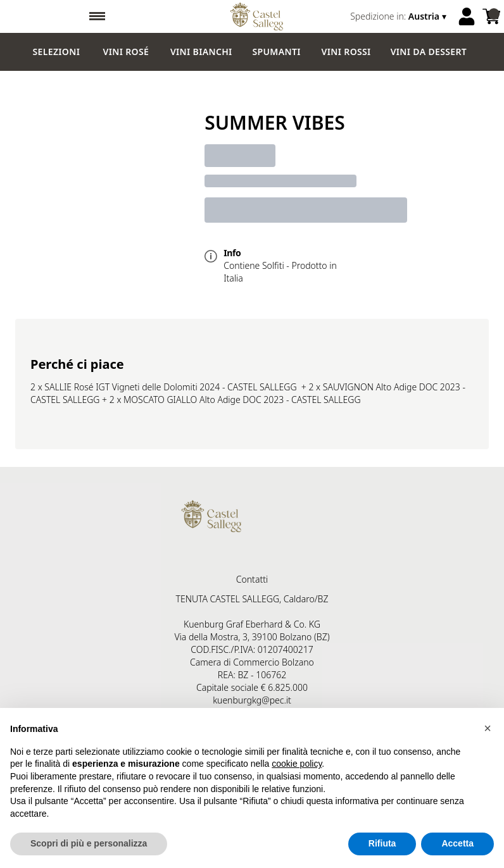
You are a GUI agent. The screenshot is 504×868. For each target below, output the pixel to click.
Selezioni (57, 52)
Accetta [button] (457, 844)
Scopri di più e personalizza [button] (89, 844)
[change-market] (400, 16)
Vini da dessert (429, 52)
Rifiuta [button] (382, 844)
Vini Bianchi (201, 52)
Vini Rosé (126, 52)
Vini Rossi (346, 52)
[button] (488, 728)
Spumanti (277, 52)
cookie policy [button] (297, 764)
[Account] (467, 16)
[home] (257, 16)
